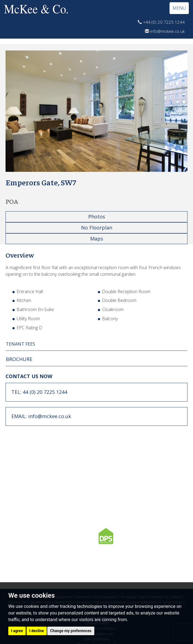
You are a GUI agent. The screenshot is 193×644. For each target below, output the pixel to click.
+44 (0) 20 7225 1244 (161, 22)
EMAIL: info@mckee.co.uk (41, 416)
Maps (97, 239)
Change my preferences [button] (71, 631)
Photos (97, 217)
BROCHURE (19, 359)
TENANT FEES (20, 344)
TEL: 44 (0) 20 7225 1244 (39, 392)
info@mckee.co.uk (165, 31)
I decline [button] (37, 631)
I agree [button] (17, 631)
